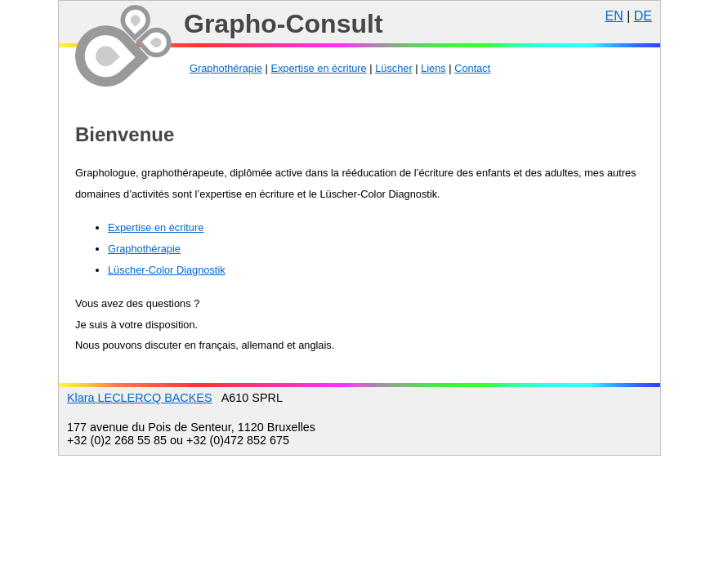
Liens (433, 68)
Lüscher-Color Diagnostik (167, 270)
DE (643, 16)
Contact (472, 68)
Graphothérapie (226, 68)
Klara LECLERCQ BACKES (140, 398)
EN (614, 16)
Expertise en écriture (318, 68)
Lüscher (394, 68)
